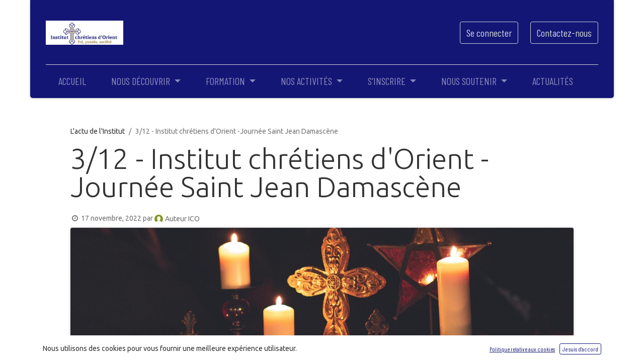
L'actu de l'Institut (98, 131)
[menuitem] (72, 81)
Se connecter (489, 33)
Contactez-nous (564, 33)
